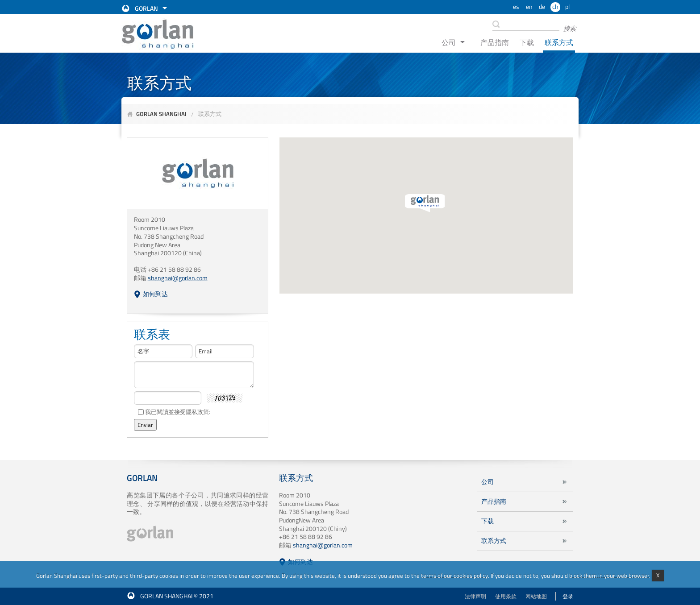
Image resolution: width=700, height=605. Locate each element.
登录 (568, 596)
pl (567, 7)
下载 (527, 42)
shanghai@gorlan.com (323, 545)
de (542, 7)
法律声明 (475, 596)
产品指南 (495, 42)
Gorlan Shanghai (161, 114)
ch (555, 7)
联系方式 (559, 42)
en (529, 7)
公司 (449, 42)
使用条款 (506, 596)
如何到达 (155, 294)
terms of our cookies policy (454, 575)
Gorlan (146, 8)
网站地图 (536, 596)
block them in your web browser (609, 575)
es (516, 7)
